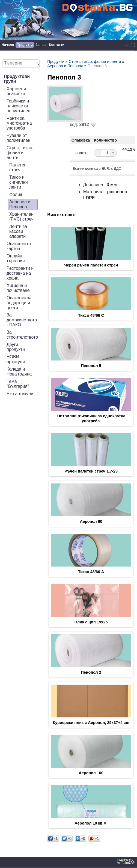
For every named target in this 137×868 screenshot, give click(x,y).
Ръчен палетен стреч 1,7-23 (91, 471)
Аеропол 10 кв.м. (91, 823)
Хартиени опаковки (16, 91)
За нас (41, 45)
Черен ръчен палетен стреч (91, 265)
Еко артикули (20, 394)
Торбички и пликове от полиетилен (18, 106)
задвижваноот (126, 861)
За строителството (22, 335)
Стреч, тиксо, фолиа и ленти (20, 153)
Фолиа (16, 194)
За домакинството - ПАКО (22, 320)
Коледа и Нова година (19, 372)
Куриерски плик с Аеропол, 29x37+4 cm (91, 723)
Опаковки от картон (19, 246)
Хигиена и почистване (18, 288)
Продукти (25, 45)
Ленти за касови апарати (18, 231)
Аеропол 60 (91, 521)
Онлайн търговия (16, 258)
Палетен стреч (18, 167)
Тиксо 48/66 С (91, 315)
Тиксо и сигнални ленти (19, 182)
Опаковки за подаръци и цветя (19, 303)
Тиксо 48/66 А (91, 572)
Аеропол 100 (91, 773)
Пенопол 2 (91, 672)
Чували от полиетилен (18, 138)
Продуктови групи (17, 79)
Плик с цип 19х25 (91, 622)
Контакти (57, 45)
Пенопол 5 (91, 366)
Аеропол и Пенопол (20, 204)
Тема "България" (18, 384)
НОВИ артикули (16, 359)
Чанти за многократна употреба (19, 123)
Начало (8, 45)
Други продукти (16, 347)
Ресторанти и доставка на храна (20, 273)
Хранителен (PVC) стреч (21, 217)
